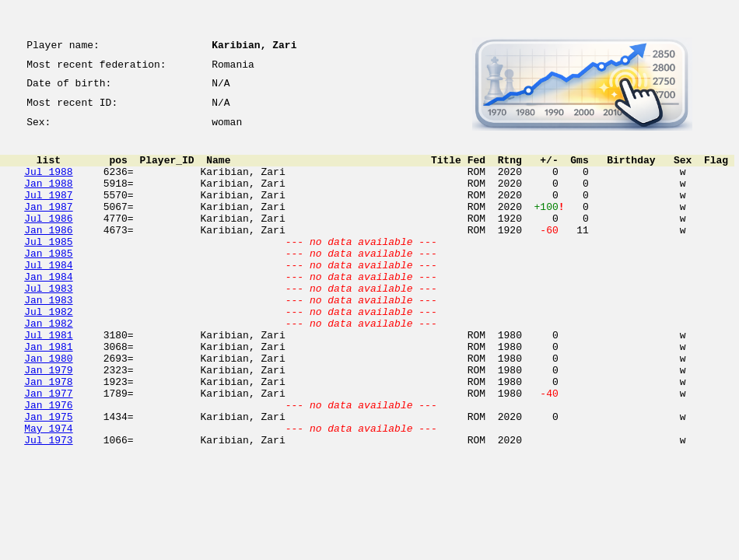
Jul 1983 (48, 325)
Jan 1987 (48, 227)
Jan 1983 (48, 339)
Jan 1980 (48, 409)
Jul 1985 (48, 269)
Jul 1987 (48, 213)
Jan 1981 (48, 395)
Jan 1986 (48, 255)
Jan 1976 (48, 465)
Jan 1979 (48, 423)
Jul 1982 (48, 353)
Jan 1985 (48, 283)
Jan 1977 (48, 451)
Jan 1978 (48, 437)
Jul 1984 (48, 297)
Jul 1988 (48, 185)
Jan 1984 (48, 311)
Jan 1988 (48, 199)
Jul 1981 (48, 381)
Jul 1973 (48, 507)
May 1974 (48, 493)
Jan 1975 (48, 479)
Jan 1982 (48, 367)
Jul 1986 (48, 241)
